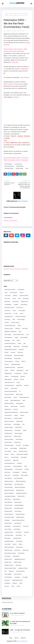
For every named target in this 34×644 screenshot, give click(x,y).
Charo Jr (7, 457)
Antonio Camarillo (9, 394)
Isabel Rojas (8, 526)
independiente (8, 373)
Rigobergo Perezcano (20, 559)
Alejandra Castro (23, 451)
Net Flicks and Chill (9, 307)
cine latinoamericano (10, 325)
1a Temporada (18, 373)
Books (13, 454)
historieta (7, 580)
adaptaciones (24, 301)
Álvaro (6, 84)
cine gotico (17, 577)
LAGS (25, 466)
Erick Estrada (18, 511)
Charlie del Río (17, 436)
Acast (7, 143)
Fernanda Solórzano (10, 463)
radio (24, 400)
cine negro (25, 577)
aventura (13, 352)
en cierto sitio (14, 62)
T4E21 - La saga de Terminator (20, 630)
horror (18, 340)
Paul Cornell (8, 556)
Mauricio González (9, 421)
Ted (5, 571)
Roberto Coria (8, 562)
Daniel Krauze (19, 439)
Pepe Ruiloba (16, 556)
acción (15, 397)
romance (26, 385)
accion (22, 313)
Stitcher (7, 138)
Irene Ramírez (18, 523)
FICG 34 (12, 370)
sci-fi (28, 334)
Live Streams (21, 289)
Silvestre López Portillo (10, 568)
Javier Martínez (17, 526)
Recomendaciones (24, 397)
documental (16, 301)
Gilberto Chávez (20, 517)
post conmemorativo (19, 334)
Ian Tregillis (26, 445)
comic (18, 382)
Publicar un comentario (10, 220)
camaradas (26, 298)
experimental (20, 370)
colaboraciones (8, 433)
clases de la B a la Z (9, 382)
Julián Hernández (17, 466)
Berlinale (23, 376)
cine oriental (14, 388)
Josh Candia (8, 466)
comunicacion (8, 415)
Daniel (10, 84)
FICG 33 (17, 361)
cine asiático (8, 451)
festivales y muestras (10, 289)
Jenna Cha (26, 526)
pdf (24, 343)
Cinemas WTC (21, 496)
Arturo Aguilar (19, 403)
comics (14, 310)
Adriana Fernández (19, 355)
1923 (27, 370)
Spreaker (20, 136)
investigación (16, 472)
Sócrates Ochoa (9, 430)
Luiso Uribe (7, 544)
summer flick (8, 313)
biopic (25, 430)
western (22, 415)
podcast (15, 295)
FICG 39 (22, 379)
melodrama (7, 583)
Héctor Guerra (14, 406)
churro (19, 325)
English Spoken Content (11, 349)
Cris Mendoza (8, 304)
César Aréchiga (8, 502)
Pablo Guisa (26, 550)
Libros (6, 448)
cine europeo (22, 310)
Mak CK (15, 544)
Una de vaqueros (9, 361)
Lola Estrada (19, 541)
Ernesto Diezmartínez (10, 343)
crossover (22, 406)
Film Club (18, 445)
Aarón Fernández (18, 478)
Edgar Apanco (8, 379)
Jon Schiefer (18, 532)
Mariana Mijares (18, 418)
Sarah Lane (7, 472)
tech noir (7, 586)
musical (15, 409)
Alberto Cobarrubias (21, 481)
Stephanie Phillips (23, 568)
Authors (7, 454)
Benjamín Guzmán (9, 490)
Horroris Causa (8, 523)
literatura (24, 472)
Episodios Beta (8, 511)
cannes (6, 400)
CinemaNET (24, 457)
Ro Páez (27, 469)
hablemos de (8, 409)
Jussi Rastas (19, 535)
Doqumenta (20, 367)
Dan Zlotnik (8, 460)
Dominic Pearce (9, 505)
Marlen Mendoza (9, 469)
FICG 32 (6, 352)
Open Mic (21, 349)
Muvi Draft (25, 328)
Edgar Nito (16, 460)
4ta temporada (8, 337)
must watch (8, 295)
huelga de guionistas (17, 580)
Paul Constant (19, 469)
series (15, 451)
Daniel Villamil (8, 442)
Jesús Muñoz (17, 529)
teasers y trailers (9, 328)
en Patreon (16, 97)
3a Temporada (8, 355)
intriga (16, 337)
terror (13, 586)
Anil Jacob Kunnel (19, 484)
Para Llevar (7, 298)
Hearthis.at (25, 143)
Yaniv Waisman (18, 574)
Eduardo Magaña (19, 505)
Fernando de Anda (20, 514)
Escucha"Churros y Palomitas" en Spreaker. (16, 269)
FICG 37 (6, 406)
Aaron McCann (8, 478)
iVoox (20, 143)
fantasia (7, 364)
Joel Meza (19, 463)
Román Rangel (8, 49)
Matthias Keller (8, 550)
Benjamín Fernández (20, 487)
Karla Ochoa (8, 538)
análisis (7, 376)
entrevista (20, 352)
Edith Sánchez (20, 166)
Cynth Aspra (8, 499)
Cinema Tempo (15, 457)
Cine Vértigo (25, 346)
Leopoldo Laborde (9, 541)
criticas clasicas (15, 322)
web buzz (18, 328)
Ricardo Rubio (23, 448)
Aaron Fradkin (24, 475)
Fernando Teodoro (16, 51)
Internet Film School (20, 316)
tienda (18, 586)
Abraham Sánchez (9, 403)
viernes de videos (24, 295)
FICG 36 (25, 373)
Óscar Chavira (8, 418)
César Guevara (18, 502)
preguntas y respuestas (10, 331)
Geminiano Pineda (9, 517)
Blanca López (19, 394)
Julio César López (9, 535)
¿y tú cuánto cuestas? (17, 613)
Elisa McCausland (19, 508)
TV (20, 391)
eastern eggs (8, 346)
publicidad (19, 385)
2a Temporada (15, 376)
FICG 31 (6, 370)
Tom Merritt (18, 430)
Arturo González (9, 487)
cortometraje (24, 304)
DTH (23, 424)
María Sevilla (19, 547)
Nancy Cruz (17, 550)
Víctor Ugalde (8, 574)
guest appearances (15, 400)
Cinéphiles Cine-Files (10, 367)
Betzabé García (20, 490)
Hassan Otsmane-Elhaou (18, 520)
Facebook (11, 147)
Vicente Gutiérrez (20, 571)
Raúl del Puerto (8, 559)
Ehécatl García (8, 508)
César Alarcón (16, 499)
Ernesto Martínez (9, 514)
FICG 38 (16, 379)
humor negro (8, 334)
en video (22, 69)
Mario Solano (8, 397)
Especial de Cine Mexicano (11, 412)
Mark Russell (18, 427)
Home (11, 638)
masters (7, 322)
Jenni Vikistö (8, 529)
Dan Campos (7, 31)
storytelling (16, 475)
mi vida (16, 313)
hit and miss (20, 307)
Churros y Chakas (9, 439)
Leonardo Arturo (17, 538)
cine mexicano (18, 164)
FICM (14, 319)
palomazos (7, 301)
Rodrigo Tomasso (9, 565)
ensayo (16, 415)
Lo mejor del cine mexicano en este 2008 (20, 622)
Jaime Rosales (25, 77)
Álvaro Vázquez (18, 14)
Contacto (23, 638)
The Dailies (7, 319)
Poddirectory (13, 143)
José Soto (26, 532)
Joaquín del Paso (9, 532)
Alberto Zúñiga (8, 484)
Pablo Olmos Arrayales (10, 553)
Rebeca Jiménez (24, 412)
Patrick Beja (21, 553)
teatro (21, 583)
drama (14, 298)
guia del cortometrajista (11, 391)
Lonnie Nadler (14, 448)
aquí (9, 132)
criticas (21, 292)
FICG (19, 298)
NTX (13, 340)
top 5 (20, 331)
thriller (19, 343)
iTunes (8, 136)
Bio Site (17, 638)
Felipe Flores (17, 442)
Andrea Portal (8, 436)
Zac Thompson (8, 577)
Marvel (20, 544)
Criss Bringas (17, 424)
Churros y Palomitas (22, 641)
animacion (7, 310)
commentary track (9, 166)
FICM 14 (23, 361)
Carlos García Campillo (22, 454)
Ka (25, 535)
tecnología (7, 340)
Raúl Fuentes (8, 424)
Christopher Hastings (10, 496)
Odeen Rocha (20, 421)
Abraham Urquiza (9, 481)
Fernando (16, 84)
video (27, 168)
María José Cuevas (9, 547)
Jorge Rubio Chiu (9, 316)
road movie (7, 475)
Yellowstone (16, 346)
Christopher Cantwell (21, 493)
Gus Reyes (7, 520)
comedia (16, 304)
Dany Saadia (17, 358)
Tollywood (11, 571)
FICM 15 (6, 388)
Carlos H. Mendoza (9, 493)
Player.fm (14, 136)
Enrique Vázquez (9, 427)
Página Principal (9, 14)
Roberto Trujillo (18, 562)
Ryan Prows (19, 565)
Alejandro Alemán (16, 364)
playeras (15, 583)
